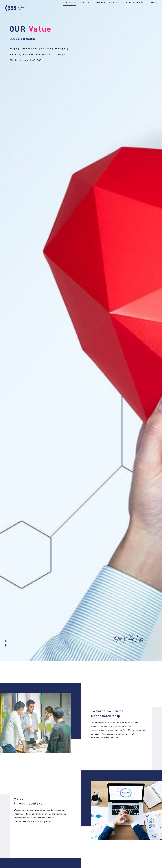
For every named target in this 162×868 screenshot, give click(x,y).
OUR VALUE (69, 8)
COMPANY (100, 8)
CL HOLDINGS (134, 8)
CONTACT (115, 8)
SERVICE (85, 8)
